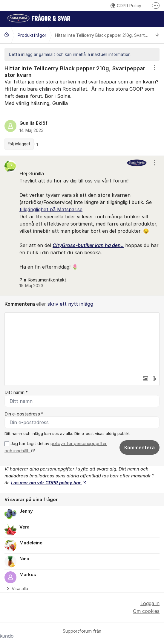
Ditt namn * (16, 392)
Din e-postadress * (24, 414)
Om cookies (146, 611)
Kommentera (140, 447)
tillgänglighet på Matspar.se (51, 209)
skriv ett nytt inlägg (70, 304)
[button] (145, 378)
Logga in (150, 603)
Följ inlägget (19, 144)
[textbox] (82, 342)
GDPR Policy (126, 6)
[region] (82, 108)
